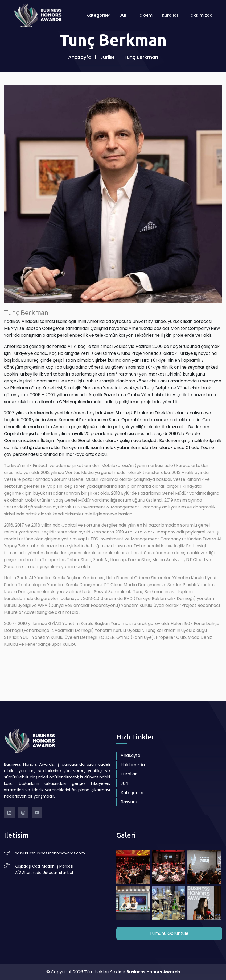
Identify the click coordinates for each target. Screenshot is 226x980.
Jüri (124, 16)
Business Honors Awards (153, 972)
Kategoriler (98, 16)
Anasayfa (80, 57)
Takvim (145, 16)
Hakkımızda (200, 16)
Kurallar (170, 16)
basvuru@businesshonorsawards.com (50, 853)
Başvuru (129, 802)
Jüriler (108, 57)
